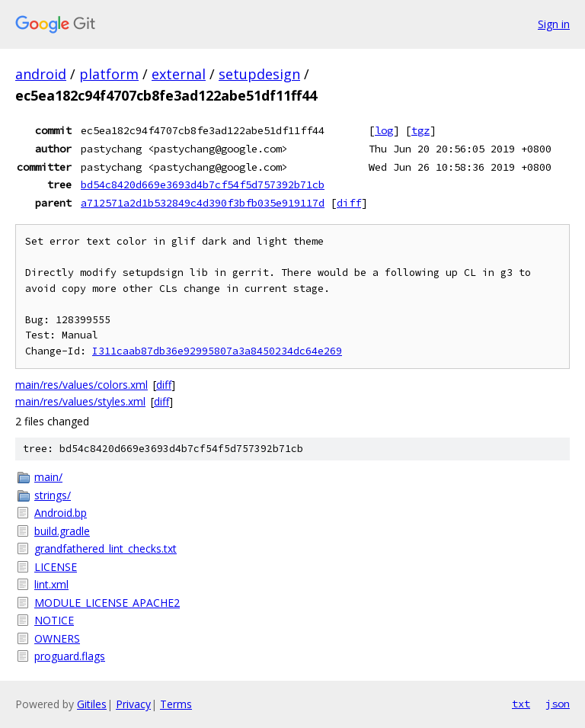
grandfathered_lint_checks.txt (105, 548)
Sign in (554, 24)
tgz (420, 130)
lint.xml (51, 584)
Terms (176, 704)
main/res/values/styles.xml (80, 401)
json (558, 704)
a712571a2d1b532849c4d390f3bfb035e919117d (203, 203)
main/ (48, 477)
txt (521, 704)
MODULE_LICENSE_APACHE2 (107, 603)
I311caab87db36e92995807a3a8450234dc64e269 (217, 351)
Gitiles (92, 704)
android (41, 74)
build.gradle (62, 531)
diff (349, 203)
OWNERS (57, 638)
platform (109, 74)
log (384, 130)
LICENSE (56, 567)
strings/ (53, 495)
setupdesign (259, 74)
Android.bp (61, 513)
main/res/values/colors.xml (82, 385)
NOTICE (54, 620)
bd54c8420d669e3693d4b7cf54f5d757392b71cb (203, 184)
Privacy (133, 704)
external (179, 74)
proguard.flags (70, 656)
